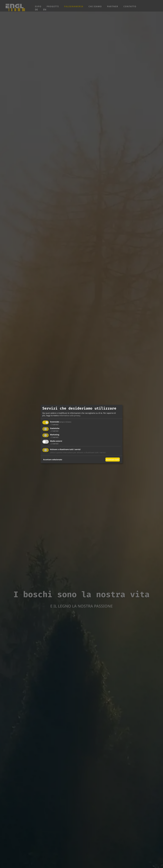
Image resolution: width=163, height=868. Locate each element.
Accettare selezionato (53, 459)
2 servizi (54, 431)
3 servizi (54, 424)
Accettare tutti (113, 459)
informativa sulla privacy (70, 415)
